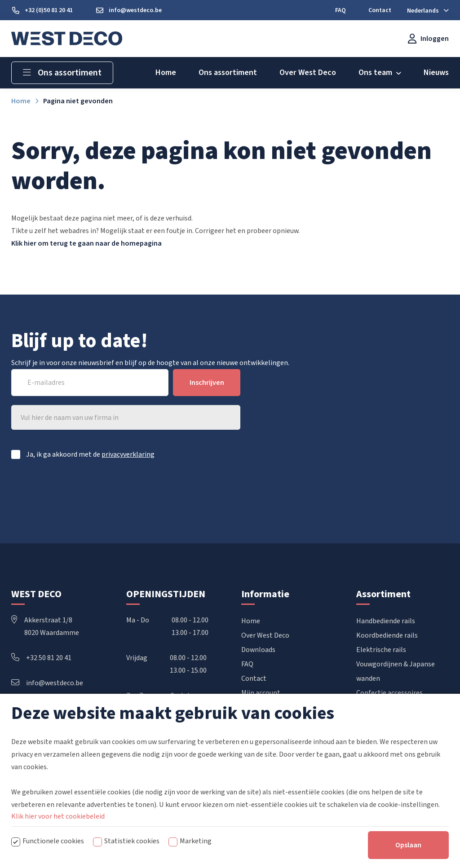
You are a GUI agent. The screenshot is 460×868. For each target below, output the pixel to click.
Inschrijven (207, 383)
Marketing (196, 841)
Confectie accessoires (389, 693)
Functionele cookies (53, 841)
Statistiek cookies (132, 841)
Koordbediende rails (387, 635)
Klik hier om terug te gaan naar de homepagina (86, 243)
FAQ (247, 664)
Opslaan (408, 845)
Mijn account (261, 693)
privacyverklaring (128, 454)
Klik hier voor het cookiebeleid (58, 816)
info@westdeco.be (47, 683)
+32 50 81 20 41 (41, 658)
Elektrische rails (381, 650)
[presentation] (172, 492)
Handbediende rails (386, 621)
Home (251, 621)
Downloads (258, 650)
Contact (254, 679)
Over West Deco (265, 635)
